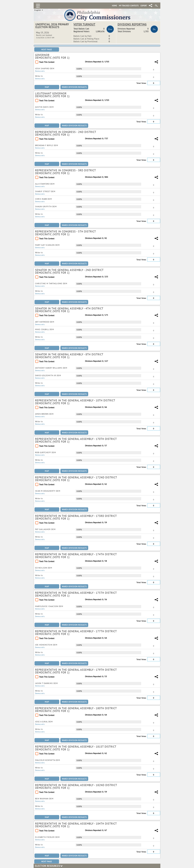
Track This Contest (47, 62)
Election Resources (49, 866)
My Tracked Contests (129, 6)
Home (114, 6)
